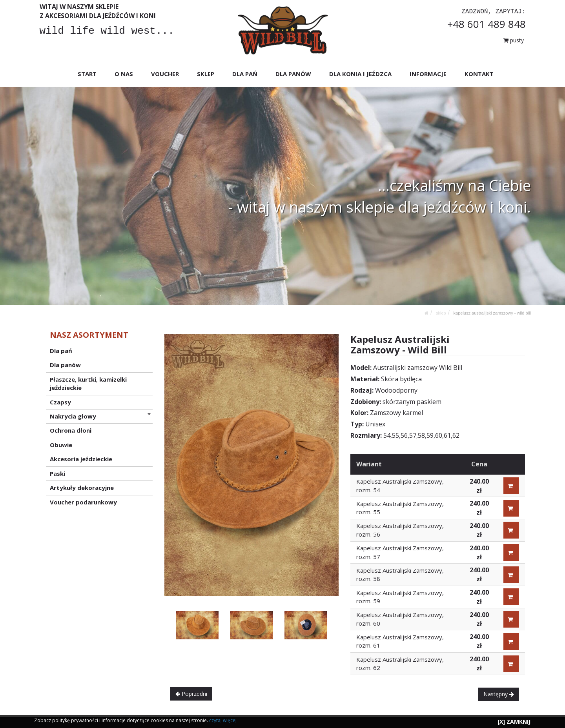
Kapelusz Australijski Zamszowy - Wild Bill (492, 313)
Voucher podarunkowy (83, 502)
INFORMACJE (428, 74)
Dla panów (65, 365)
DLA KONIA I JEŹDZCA (360, 74)
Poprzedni (191, 694)
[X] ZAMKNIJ (514, 722)
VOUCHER (165, 74)
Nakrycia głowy (100, 416)
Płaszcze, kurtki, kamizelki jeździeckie (88, 383)
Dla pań (61, 351)
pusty (514, 40)
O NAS (124, 74)
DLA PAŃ (245, 74)
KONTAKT (479, 74)
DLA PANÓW (293, 74)
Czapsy (60, 402)
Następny (499, 694)
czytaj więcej (223, 720)
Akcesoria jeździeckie (81, 459)
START (87, 74)
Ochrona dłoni (71, 430)
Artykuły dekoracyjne (82, 488)
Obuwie (61, 445)
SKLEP (206, 74)
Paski (57, 473)
